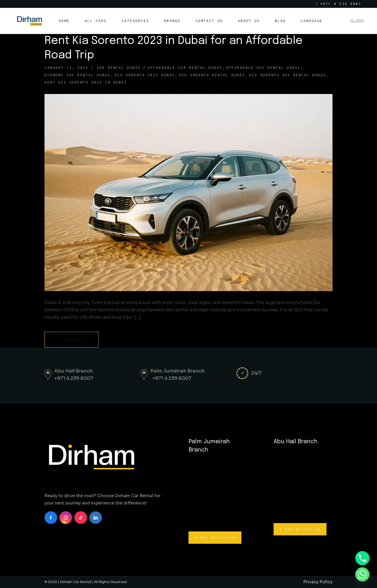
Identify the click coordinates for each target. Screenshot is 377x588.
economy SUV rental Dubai (77, 75)
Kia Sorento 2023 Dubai (145, 75)
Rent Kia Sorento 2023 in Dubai (86, 82)
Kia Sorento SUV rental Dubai (288, 75)
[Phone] (362, 558)
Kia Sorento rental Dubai (212, 75)
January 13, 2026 (66, 68)
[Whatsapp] (362, 574)
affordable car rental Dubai (185, 68)
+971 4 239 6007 (74, 378)
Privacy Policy (318, 582)
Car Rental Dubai (119, 68)
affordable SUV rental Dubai (263, 68)
